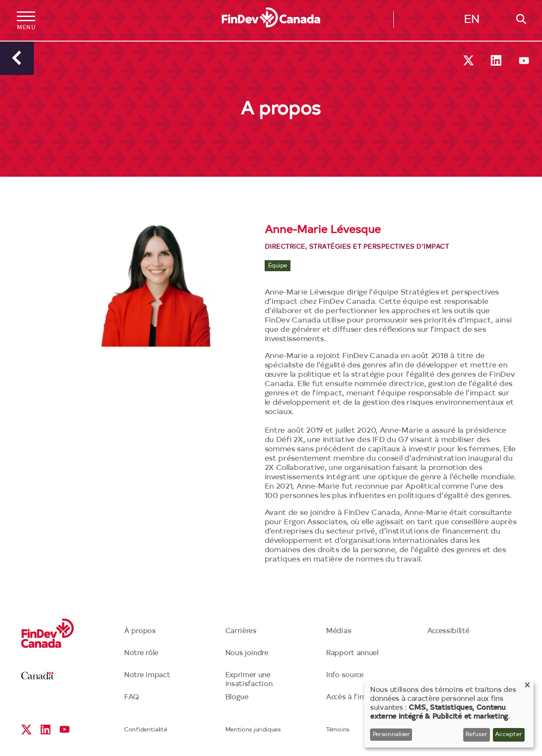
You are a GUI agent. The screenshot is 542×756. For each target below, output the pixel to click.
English (472, 22)
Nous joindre (247, 653)
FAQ (132, 697)
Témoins (338, 730)
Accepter (509, 735)
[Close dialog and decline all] (527, 686)
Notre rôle (141, 653)
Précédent (17, 58)
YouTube (524, 60)
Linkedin (496, 60)
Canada (37, 676)
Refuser (476, 735)
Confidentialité (146, 730)
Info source (345, 675)
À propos (140, 631)
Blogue (237, 697)
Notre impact (147, 675)
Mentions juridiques (253, 730)
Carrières (241, 631)
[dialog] (449, 714)
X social (469, 60)
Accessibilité (448, 631)
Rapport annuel (352, 653)
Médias (339, 631)
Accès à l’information (362, 697)
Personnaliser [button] (391, 735)
